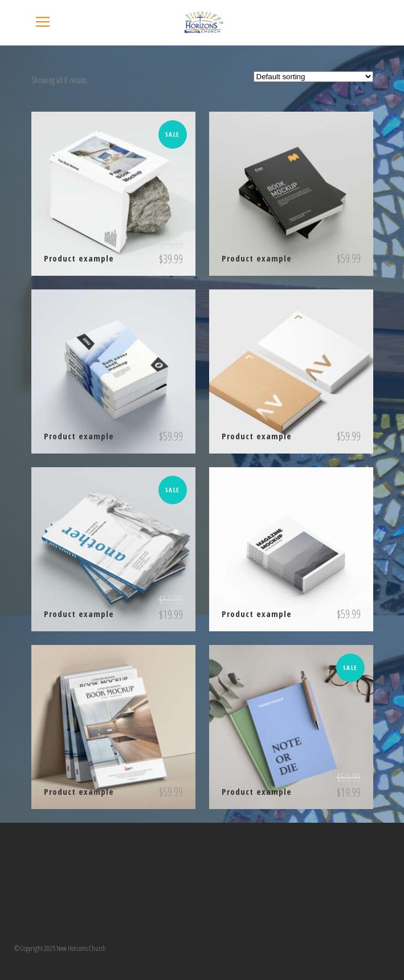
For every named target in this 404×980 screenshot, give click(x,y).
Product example (79, 258)
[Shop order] (313, 77)
